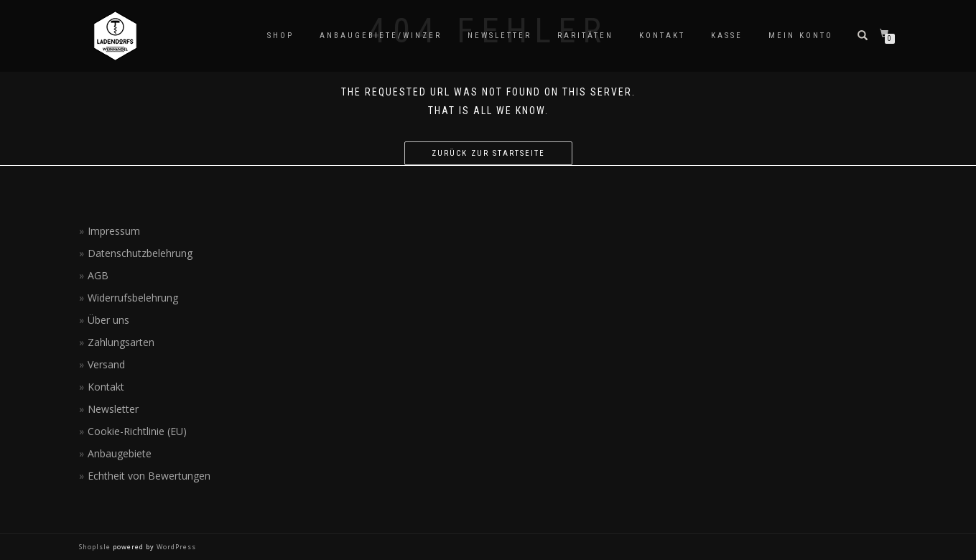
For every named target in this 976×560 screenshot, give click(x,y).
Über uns (108, 320)
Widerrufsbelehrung (133, 298)
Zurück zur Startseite (488, 153)
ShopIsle (96, 547)
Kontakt (662, 36)
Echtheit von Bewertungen (149, 476)
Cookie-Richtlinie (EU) (137, 431)
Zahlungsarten (121, 342)
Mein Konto (801, 36)
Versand (106, 364)
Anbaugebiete (120, 453)
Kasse (727, 36)
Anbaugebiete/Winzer (381, 36)
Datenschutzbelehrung (140, 253)
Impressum (114, 231)
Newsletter (499, 36)
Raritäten (585, 36)
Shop (280, 36)
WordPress (175, 547)
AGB (98, 275)
